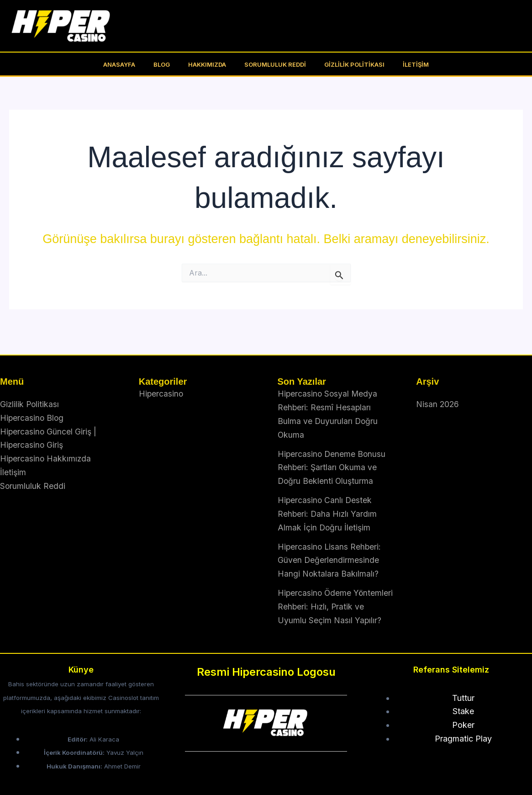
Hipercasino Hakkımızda (46, 446)
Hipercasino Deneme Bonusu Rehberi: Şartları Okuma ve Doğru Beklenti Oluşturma (332, 455)
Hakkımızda (210, 64)
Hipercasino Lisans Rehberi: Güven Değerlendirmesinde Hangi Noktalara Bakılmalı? (330, 547)
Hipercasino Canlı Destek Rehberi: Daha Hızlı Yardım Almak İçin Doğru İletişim (328, 501)
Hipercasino (161, 381)
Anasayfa (135, 64)
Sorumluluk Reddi (272, 64)
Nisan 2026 (438, 392)
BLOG (171, 64)
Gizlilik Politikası (345, 64)
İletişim (400, 64)
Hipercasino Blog (32, 405)
